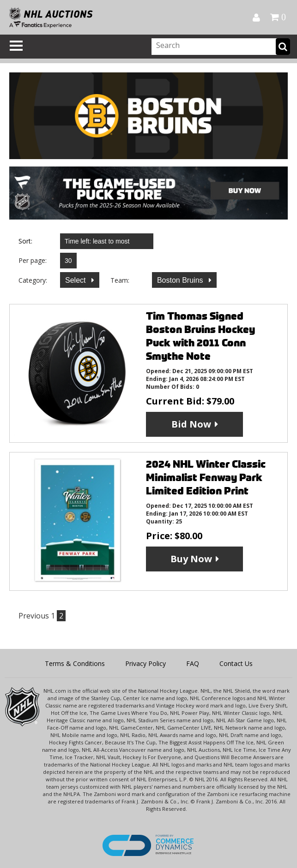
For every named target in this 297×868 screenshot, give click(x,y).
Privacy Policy (145, 663)
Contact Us (236, 663)
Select (76, 280)
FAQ (193, 663)
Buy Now (191, 559)
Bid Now (191, 424)
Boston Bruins (181, 280)
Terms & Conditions (75, 663)
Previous (34, 616)
